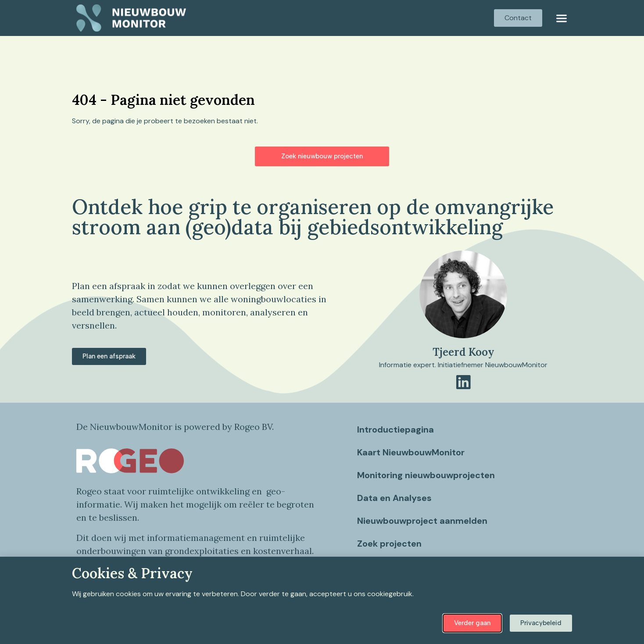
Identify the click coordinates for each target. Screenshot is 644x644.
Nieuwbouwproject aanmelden (422, 521)
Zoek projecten (389, 544)
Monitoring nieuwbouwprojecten (426, 475)
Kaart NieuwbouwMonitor (411, 452)
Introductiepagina (395, 429)
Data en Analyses (394, 498)
